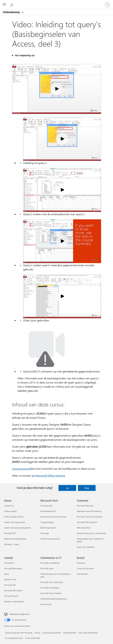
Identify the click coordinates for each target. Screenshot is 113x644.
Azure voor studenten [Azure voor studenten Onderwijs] (86, 547)
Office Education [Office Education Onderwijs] (84, 528)
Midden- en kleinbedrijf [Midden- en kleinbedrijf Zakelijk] (14, 601)
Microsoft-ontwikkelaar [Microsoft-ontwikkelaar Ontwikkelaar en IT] (50, 563)
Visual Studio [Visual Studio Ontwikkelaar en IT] (46, 604)
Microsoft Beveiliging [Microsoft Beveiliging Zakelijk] (13, 568)
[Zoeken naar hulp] (12, 4)
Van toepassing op (24, 55)
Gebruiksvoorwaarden (52, 633)
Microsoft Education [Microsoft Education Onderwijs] (85, 506)
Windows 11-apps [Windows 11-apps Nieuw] (12, 544)
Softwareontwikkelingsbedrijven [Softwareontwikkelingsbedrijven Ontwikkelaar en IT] (54, 599)
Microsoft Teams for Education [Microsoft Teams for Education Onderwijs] (90, 517)
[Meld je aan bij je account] (107, 5)
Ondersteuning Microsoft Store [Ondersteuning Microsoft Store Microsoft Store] (53, 517)
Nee (87, 488)
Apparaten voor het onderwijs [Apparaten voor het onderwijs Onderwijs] (89, 511)
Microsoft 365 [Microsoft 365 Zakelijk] (10, 585)
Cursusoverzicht (22, 469)
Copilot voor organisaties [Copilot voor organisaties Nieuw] (15, 522)
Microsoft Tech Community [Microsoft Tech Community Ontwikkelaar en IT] (52, 582)
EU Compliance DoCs (14, 638)
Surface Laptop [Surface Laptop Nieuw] (10, 511)
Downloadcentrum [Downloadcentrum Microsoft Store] (48, 511)
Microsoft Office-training (50, 475)
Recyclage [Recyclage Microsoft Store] (45, 533)
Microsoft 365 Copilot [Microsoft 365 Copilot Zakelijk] (13, 590)
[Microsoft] (56, 3)
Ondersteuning (11, 12)
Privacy (37, 633)
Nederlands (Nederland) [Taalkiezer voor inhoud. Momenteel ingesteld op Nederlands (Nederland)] (19, 614)
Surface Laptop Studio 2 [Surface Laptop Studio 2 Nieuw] (14, 517)
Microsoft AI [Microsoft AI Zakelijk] (9, 563)
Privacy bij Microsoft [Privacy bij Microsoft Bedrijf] (85, 568)
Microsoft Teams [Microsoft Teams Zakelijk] (11, 596)
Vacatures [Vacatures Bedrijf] (81, 563)
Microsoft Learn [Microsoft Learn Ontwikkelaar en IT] (47, 568)
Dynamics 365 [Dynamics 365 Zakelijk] (10, 579)
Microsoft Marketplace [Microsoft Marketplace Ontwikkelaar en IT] (50, 588)
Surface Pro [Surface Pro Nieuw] (9, 506)
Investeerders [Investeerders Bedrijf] (82, 574)
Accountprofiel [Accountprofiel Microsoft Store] (46, 506)
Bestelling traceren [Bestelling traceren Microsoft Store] (48, 528)
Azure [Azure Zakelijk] (7, 574)
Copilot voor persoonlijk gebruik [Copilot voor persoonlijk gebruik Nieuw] (17, 528)
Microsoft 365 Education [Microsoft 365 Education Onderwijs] (87, 522)
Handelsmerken (70, 633)
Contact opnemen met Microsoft (19, 633)
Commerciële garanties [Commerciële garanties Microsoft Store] (50, 539)
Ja (67, 488)
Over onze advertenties (88, 633)
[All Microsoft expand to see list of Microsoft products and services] (4, 5)
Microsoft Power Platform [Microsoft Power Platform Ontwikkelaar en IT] (51, 593)
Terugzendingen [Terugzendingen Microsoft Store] (47, 522)
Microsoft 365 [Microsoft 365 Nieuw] (10, 533)
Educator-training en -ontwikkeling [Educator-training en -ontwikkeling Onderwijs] (91, 533)
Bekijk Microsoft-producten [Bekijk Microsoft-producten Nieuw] (15, 539)
